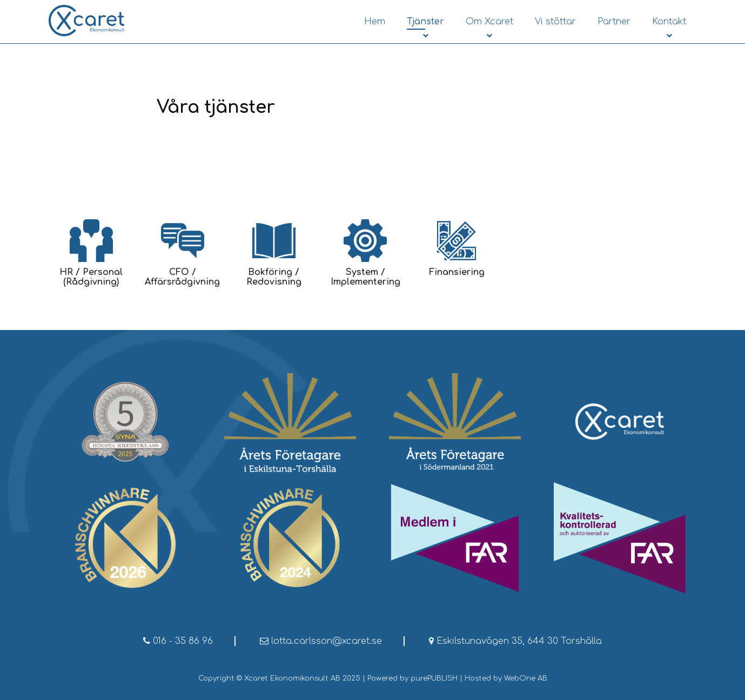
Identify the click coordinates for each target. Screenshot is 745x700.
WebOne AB (526, 678)
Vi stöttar (555, 22)
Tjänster (425, 22)
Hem (375, 22)
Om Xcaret (489, 22)
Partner (614, 22)
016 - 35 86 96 (178, 641)
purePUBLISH (434, 678)
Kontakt (669, 22)
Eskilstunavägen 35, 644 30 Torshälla (515, 641)
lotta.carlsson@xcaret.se (321, 641)
